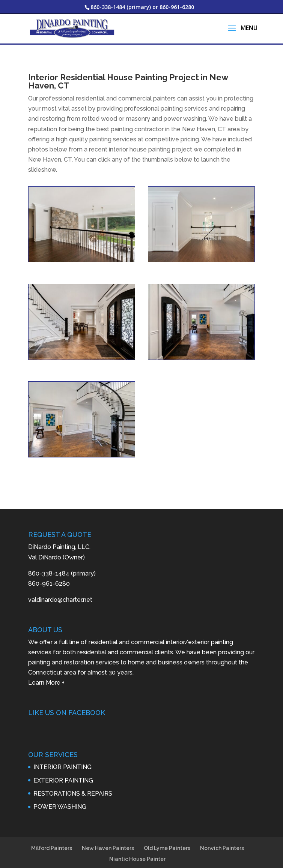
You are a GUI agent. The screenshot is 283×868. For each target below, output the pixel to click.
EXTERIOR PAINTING (63, 767)
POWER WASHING (60, 794)
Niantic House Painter (137, 846)
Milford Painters (52, 835)
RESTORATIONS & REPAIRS (73, 780)
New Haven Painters (108, 835)
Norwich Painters (222, 835)
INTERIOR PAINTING (62, 754)
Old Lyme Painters (167, 835)
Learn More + (46, 669)
